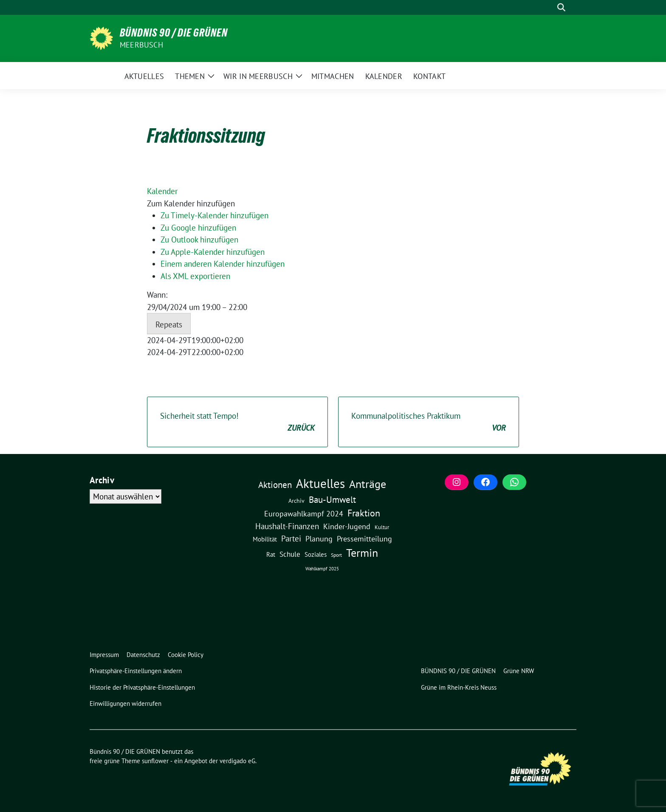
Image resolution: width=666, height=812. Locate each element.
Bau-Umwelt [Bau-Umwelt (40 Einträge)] (332, 500)
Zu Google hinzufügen (198, 228)
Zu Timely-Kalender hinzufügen (214, 215)
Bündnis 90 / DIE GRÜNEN (174, 33)
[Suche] (549, 7)
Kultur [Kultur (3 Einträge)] (382, 527)
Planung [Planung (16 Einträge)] (319, 539)
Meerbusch (141, 45)
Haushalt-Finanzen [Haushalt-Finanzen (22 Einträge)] (287, 526)
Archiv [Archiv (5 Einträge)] (296, 500)
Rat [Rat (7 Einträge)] (271, 554)
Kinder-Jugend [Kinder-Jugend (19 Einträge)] (347, 526)
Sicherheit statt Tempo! (237, 422)
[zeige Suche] (561, 7)
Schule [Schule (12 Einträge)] (290, 554)
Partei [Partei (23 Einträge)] (291, 539)
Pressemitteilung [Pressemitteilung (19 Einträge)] (364, 539)
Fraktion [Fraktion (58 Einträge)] (364, 513)
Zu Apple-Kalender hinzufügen (213, 252)
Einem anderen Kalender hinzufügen (223, 264)
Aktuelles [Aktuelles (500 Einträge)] (320, 483)
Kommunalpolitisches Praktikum (429, 422)
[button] (191, 203)
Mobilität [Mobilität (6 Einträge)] (265, 539)
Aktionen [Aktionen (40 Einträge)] (275, 485)
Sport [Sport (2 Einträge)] (336, 555)
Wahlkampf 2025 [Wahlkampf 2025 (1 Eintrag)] (322, 569)
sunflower (155, 761)
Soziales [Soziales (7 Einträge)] (316, 554)
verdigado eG (237, 761)
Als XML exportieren (195, 276)
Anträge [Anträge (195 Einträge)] (368, 484)
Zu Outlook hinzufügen (199, 240)
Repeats (169, 324)
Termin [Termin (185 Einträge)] (362, 553)
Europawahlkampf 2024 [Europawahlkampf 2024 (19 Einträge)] (304, 513)
